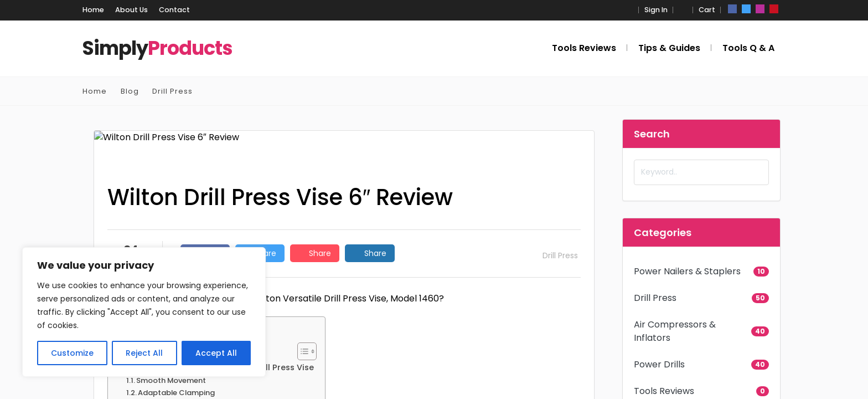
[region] (144, 312)
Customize (72, 353)
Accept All (216, 353)
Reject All (144, 353)
